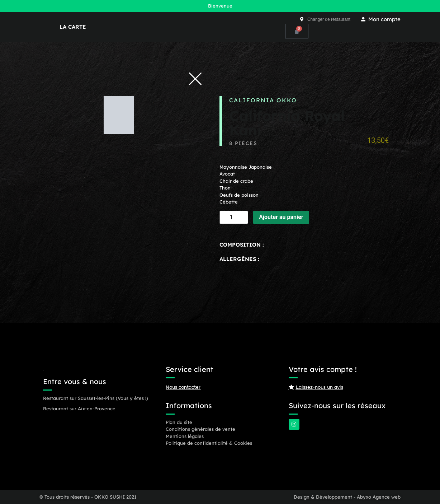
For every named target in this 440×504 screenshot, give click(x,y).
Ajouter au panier (281, 217)
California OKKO (263, 100)
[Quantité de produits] (234, 217)
